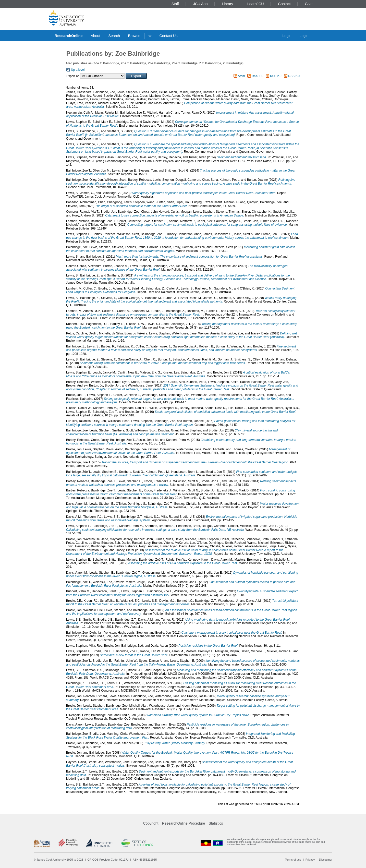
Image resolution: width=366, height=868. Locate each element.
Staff (175, 4)
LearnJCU (256, 4)
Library (227, 4)
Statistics (216, 823)
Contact (284, 4)
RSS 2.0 (276, 76)
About (95, 36)
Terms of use (293, 860)
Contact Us (169, 36)
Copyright (151, 823)
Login (287, 36)
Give (309, 4)
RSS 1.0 (258, 76)
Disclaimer (326, 860)
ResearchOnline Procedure (184, 823)
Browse (134, 36)
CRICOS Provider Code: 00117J (108, 860)
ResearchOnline (69, 36)
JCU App (200, 4)
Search (114, 36)
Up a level (78, 70)
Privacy (310, 860)
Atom (241, 76)
